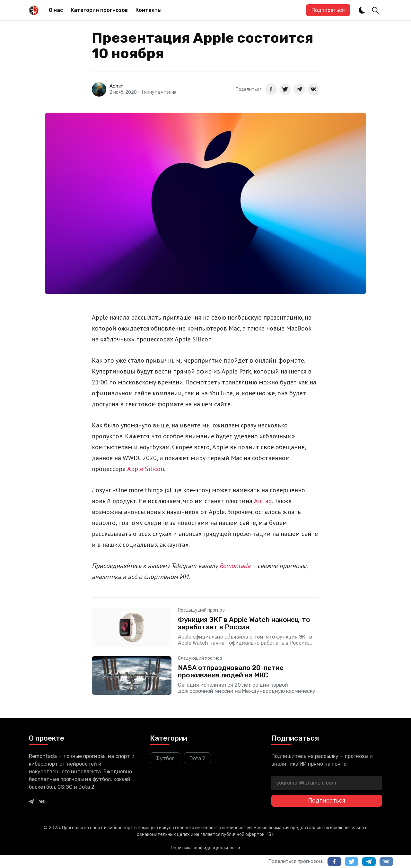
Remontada (235, 566)
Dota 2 (197, 758)
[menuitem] (56, 10)
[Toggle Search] (375, 10)
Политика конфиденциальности (205, 848)
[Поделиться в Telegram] (299, 89)
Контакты (149, 10)
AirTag (263, 501)
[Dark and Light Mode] (362, 10)
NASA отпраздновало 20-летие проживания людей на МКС (231, 671)
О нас (56, 10)
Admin (117, 86)
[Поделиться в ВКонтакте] (313, 89)
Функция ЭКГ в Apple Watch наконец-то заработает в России (244, 623)
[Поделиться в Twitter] (285, 89)
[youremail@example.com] (327, 783)
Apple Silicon (146, 469)
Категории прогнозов (99, 10)
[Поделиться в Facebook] (271, 89)
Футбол (165, 758)
